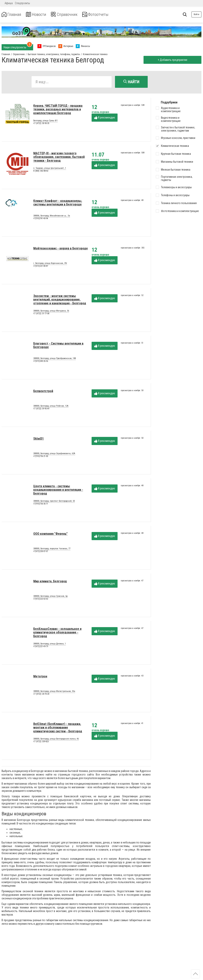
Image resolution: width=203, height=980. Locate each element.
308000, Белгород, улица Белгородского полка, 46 (56, 740)
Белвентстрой (43, 392)
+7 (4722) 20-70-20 (41, 695)
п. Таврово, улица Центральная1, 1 (50, 169)
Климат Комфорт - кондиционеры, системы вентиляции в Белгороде (58, 203)
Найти (131, 82)
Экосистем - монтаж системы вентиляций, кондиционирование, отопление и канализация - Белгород (60, 300)
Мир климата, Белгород (50, 582)
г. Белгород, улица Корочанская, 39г (50, 264)
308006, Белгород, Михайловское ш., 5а (52, 217)
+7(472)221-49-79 (41, 647)
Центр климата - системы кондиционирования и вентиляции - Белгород (58, 491)
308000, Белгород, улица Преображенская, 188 (55, 359)
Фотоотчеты (105, 15)
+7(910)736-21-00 (41, 457)
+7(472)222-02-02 (41, 600)
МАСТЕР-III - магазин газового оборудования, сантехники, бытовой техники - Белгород (59, 158)
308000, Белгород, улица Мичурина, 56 (51, 312)
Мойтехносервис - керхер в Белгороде (61, 249)
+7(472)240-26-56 (41, 362)
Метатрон (40, 677)
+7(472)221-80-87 (41, 267)
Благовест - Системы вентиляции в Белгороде (58, 346)
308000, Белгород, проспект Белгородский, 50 (54, 502)
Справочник (70, 15)
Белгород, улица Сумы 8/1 (45, 121)
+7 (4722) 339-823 (41, 742)
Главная (12, 15)
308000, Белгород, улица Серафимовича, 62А (54, 454)
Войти (196, 14)
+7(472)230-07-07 (41, 552)
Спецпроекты (22, 3)
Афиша (9, 3)
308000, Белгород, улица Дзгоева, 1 (50, 645)
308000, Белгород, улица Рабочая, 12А (51, 407)
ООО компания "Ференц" (50, 534)
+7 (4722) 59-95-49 (41, 409)
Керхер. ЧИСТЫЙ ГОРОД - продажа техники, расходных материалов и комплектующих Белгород (58, 110)
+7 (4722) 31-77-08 (41, 314)
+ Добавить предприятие (172, 60)
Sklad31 (39, 439)
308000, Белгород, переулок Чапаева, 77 (52, 549)
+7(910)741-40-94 (41, 219)
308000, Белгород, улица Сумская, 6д (50, 597)
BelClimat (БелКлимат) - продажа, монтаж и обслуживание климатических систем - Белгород (58, 728)
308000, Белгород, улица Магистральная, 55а (54, 692)
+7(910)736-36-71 (41, 505)
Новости (39, 15)
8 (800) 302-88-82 (41, 172)
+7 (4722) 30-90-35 (41, 124)
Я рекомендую (105, 118)
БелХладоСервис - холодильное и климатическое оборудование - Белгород (57, 633)
